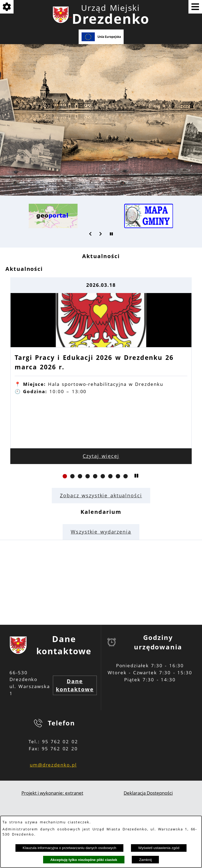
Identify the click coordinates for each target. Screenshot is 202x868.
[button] (91, 234)
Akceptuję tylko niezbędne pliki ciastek (84, 860)
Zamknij (145, 860)
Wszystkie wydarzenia (101, 532)
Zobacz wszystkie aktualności (101, 495)
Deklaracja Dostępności (148, 793)
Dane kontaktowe (75, 685)
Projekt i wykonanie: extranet (52, 793)
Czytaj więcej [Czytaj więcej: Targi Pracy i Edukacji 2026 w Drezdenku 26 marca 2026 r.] (101, 456)
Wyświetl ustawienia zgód (159, 848)
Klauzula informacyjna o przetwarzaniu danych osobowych (70, 848)
